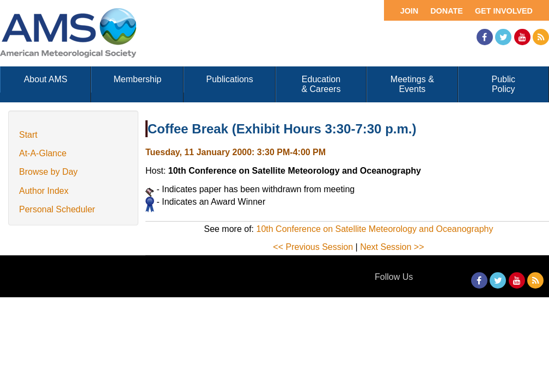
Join (410, 11)
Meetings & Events (412, 84)
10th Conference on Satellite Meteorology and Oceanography (375, 229)
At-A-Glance (43, 153)
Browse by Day (48, 172)
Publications (229, 79)
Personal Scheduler (57, 209)
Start (28, 135)
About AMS (46, 79)
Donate (447, 11)
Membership (137, 79)
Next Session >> (392, 247)
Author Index (44, 191)
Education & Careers (321, 84)
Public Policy (504, 84)
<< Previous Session (313, 247)
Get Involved (504, 11)
